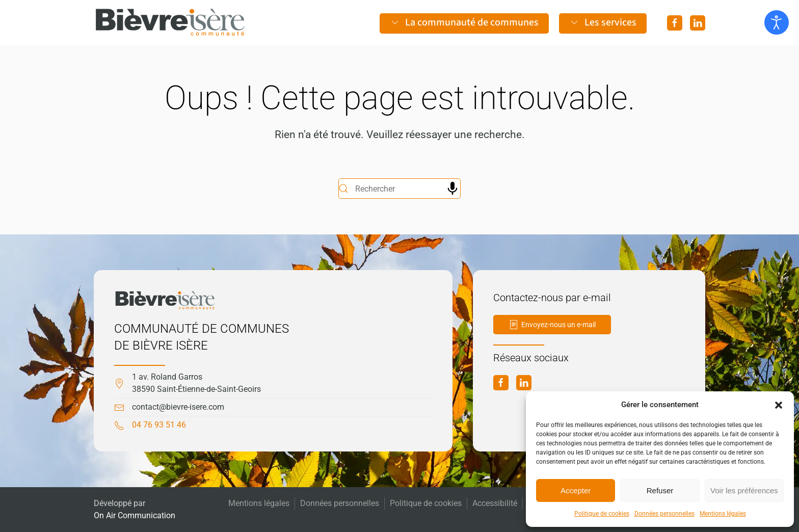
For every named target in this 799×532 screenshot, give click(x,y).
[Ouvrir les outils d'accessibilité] (777, 22)
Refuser (660, 490)
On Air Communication (135, 515)
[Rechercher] (400, 189)
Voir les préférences (744, 490)
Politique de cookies (602, 514)
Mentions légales (723, 514)
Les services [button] (603, 22)
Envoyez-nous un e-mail (552, 325)
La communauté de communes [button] (464, 22)
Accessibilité (495, 503)
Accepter (576, 490)
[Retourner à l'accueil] (170, 22)
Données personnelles (664, 514)
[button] (779, 405)
